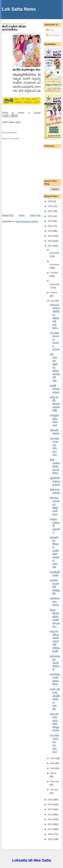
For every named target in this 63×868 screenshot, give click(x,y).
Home (22, 215)
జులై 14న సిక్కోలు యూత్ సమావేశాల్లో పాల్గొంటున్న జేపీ (55, 641)
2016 (50, 800)
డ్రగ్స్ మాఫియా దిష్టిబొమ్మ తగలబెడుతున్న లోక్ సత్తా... (55, 367)
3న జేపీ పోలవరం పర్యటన (55, 389)
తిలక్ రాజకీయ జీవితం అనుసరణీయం (14, 28)
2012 (50, 819)
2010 (50, 829)
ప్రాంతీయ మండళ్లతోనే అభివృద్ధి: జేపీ (55, 587)
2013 (50, 814)
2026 (50, 201)
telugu (18, 122)
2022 (50, 221)
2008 (50, 839)
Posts (50, 30)
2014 (50, 809)
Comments (53, 35)
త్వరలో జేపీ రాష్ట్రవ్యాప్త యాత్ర (55, 481)
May (53, 763)
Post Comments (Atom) (27, 221)
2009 (50, 834)
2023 (50, 216)
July (53, 301)
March (53, 773)
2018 (50, 241)
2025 (50, 206)
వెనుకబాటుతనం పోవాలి (55, 602)
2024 (50, 211)
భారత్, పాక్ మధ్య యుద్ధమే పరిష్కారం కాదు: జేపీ (55, 699)
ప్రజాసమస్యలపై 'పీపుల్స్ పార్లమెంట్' (55, 663)
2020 (50, 231)
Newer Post (8, 215)
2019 (50, 236)
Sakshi (12, 122)
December (55, 253)
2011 (50, 824)
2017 (50, 246)
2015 (50, 804)
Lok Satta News (19, 9)
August (54, 292)
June (53, 758)
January (54, 790)
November (55, 265)
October (54, 273)
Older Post (35, 215)
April (53, 768)
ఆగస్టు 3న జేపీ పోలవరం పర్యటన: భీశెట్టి (55, 404)
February (55, 781)
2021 (50, 226)
